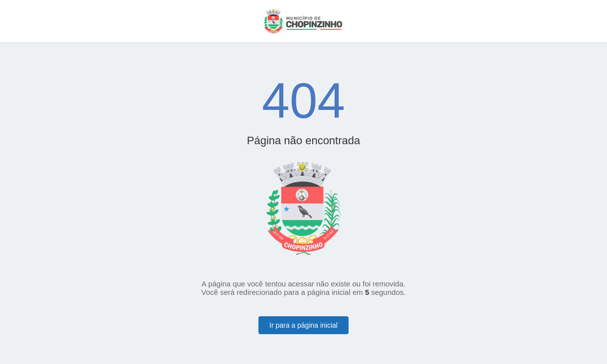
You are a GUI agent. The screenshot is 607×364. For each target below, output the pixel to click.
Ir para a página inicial (303, 325)
